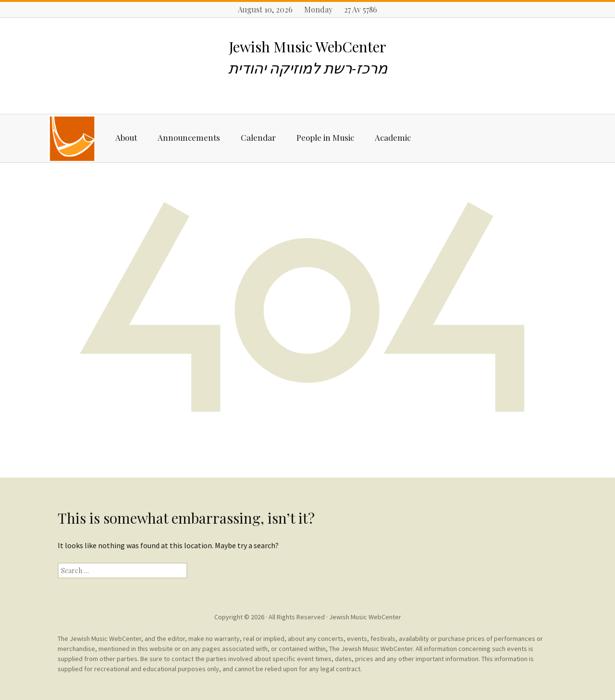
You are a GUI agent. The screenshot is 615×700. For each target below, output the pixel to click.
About (126, 137)
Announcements (189, 137)
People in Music (325, 137)
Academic (393, 137)
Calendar (258, 137)
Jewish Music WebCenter (365, 617)
